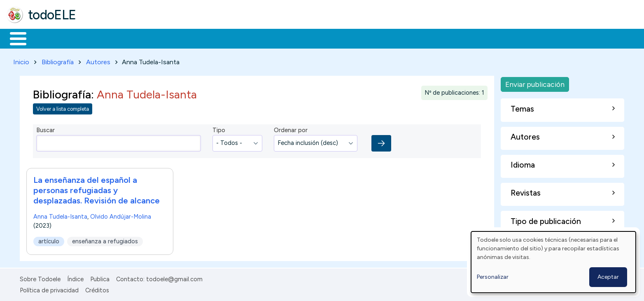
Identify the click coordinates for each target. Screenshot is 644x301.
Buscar (338, 38)
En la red (195, 38)
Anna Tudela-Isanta (60, 215)
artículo (49, 240)
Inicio (14, 38)
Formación (99, 38)
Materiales (46, 38)
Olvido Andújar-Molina (121, 215)
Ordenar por (291, 129)
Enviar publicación (535, 83)
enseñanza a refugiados (105, 240)
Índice (75, 278)
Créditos (97, 289)
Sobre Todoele (40, 278)
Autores (98, 60)
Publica (100, 278)
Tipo (219, 129)
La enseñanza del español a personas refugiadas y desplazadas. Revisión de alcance (97, 189)
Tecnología (246, 38)
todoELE (52, 15)
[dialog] (553, 262)
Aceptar (608, 277)
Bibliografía (58, 60)
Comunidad (301, 38)
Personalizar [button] (493, 277)
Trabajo (148, 38)
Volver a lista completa (63, 108)
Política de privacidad (49, 289)
